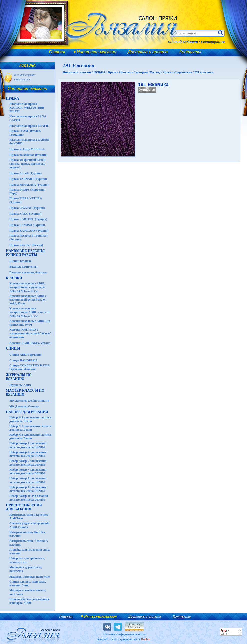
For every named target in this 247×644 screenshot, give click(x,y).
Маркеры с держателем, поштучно (26, 569)
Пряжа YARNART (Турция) (28, 179)
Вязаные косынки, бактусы (28, 272)
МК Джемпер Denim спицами (29, 401)
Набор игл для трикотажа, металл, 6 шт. (27, 560)
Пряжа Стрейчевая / (179, 72)
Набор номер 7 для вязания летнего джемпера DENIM (28, 472)
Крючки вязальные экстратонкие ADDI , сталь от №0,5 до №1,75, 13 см (30, 312)
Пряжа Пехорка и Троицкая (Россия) (28, 238)
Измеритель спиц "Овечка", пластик (29, 543)
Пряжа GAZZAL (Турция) (27, 208)
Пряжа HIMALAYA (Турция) (29, 185)
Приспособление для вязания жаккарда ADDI (29, 601)
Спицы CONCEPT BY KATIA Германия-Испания (29, 367)
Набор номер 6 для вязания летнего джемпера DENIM (28, 463)
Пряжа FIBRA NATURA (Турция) (26, 200)
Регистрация (213, 42)
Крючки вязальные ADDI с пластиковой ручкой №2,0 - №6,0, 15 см (28, 300)
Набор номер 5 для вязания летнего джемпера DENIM (28, 454)
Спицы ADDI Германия (25, 355)
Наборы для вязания (27, 412)
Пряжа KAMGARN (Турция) (29, 231)
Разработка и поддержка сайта (123, 639)
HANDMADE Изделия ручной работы (25, 253)
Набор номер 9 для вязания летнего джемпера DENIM (28, 489)
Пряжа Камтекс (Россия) (26, 245)
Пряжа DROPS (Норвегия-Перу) (28, 191)
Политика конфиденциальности (123, 634)
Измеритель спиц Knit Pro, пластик (28, 534)
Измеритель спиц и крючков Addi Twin (29, 517)
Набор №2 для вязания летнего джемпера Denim (31, 428)
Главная (57, 52)
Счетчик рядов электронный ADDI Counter (29, 525)
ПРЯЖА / (100, 72)
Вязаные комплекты (23, 267)
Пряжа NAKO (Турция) (25, 214)
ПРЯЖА (13, 99)
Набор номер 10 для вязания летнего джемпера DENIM (29, 498)
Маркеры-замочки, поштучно (30, 577)
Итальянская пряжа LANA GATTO (28, 118)
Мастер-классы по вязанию (25, 392)
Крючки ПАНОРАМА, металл (30, 343)
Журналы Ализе (20, 385)
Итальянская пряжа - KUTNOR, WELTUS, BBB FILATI (27, 108)
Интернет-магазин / (78, 72)
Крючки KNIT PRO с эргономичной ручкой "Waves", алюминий (31, 333)
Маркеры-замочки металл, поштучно (28, 592)
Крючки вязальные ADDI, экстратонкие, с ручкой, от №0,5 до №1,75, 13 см (27, 287)
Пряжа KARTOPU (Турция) (28, 219)
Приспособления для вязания (24, 507)
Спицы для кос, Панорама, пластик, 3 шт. (28, 583)
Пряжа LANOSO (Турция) (27, 225)
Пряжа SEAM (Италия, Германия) (25, 133)
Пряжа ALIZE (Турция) (26, 173)
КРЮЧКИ (14, 278)
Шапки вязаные (20, 261)
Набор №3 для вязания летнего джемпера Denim (31, 437)
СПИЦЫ (13, 348)
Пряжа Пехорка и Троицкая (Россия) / (135, 72)
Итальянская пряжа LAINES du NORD (29, 141)
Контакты (190, 52)
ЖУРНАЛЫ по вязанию (19, 377)
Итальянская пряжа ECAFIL (29, 126)
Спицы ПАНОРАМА (24, 360)
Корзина (28, 65)
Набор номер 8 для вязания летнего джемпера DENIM (28, 480)
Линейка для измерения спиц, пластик (30, 551)
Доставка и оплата (148, 52)
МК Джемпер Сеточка (24, 406)
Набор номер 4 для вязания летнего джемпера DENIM (28, 445)
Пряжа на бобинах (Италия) (28, 155)
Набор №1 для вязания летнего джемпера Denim (31, 419)
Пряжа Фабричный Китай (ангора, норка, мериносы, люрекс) (27, 164)
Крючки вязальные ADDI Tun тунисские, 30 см (30, 323)
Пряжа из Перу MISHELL (27, 149)
